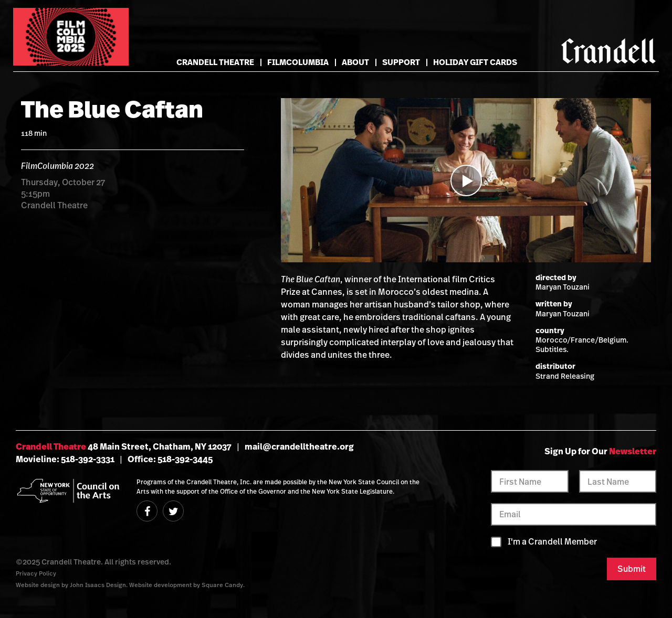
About (355, 62)
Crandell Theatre (215, 62)
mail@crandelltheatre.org (299, 446)
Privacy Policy (36, 573)
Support (401, 62)
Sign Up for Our (600, 451)
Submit (632, 569)
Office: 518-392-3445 (170, 459)
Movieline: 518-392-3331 (65, 459)
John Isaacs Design (98, 585)
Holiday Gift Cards (475, 62)
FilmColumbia (298, 62)
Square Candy (222, 585)
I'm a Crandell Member (552, 542)
